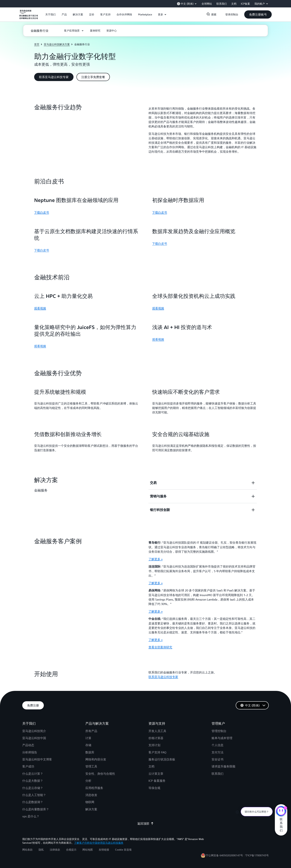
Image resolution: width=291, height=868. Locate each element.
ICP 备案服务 (157, 781)
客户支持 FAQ (157, 752)
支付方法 (218, 752)
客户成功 (28, 766)
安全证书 (218, 759)
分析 (88, 781)
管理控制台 (219, 731)
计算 (88, 738)
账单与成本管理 (222, 738)
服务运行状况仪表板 (162, 759)
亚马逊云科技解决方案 (57, 44)
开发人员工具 (157, 731)
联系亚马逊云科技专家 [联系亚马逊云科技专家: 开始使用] (163, 677)
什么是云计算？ (33, 774)
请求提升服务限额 (223, 766)
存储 (88, 745)
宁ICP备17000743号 (257, 855)
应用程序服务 (94, 788)
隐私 (41, 850)
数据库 (90, 752)
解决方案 (91, 809)
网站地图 (88, 850)
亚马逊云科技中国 (34, 738)
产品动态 (28, 745)
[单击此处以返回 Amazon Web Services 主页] (29, 17)
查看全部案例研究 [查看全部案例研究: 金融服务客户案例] (160, 647)
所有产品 (91, 731)
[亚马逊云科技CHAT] (281, 812)
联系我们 (218, 774)
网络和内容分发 (96, 759)
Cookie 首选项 (123, 850)
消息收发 (91, 795)
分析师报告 (30, 752)
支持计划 (154, 745)
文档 (151, 766)
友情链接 (104, 850)
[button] (50, 14)
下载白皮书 (42, 212)
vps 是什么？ (31, 816)
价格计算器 (156, 738)
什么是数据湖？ (33, 802)
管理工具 (91, 766)
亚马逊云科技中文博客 (37, 759)
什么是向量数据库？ (36, 809)
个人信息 (218, 745)
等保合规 (154, 788)
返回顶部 (145, 823)
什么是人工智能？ (34, 795)
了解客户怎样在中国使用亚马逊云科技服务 (99, 843)
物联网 (90, 802)
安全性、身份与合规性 (100, 774)
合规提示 (71, 850)
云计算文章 (156, 774)
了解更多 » (156, 559)
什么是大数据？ (33, 781)
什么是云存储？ (33, 788)
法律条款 (55, 850)
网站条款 (27, 850)
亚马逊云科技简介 (34, 731)
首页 (37, 44)
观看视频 (40, 308)
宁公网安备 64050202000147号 (224, 855)
